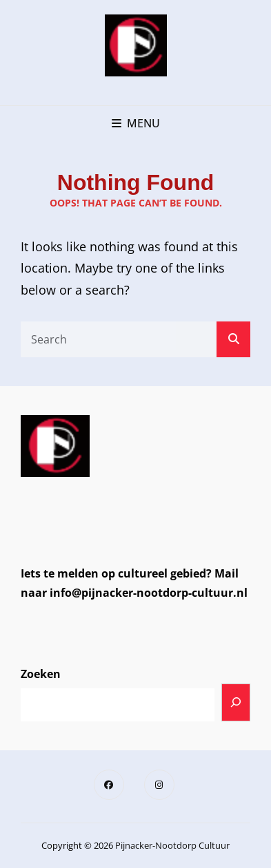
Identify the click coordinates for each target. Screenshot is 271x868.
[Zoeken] (236, 702)
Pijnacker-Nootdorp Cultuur (172, 845)
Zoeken (41, 674)
